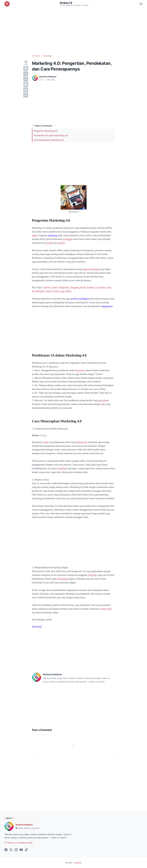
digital (35, 235)
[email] (26, 95)
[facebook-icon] (6, 850)
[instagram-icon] (16, 850)
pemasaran (82, 442)
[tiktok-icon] (26, 850)
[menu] (7, 4)
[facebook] (26, 68)
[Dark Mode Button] (141, 4)
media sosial (106, 609)
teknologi (92, 575)
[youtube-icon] (21, 850)
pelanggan (68, 239)
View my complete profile (18, 843)
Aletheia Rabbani (24, 825)
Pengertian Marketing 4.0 (46, 131)
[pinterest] (26, 90)
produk (49, 243)
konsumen (80, 370)
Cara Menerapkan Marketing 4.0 (49, 140)
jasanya (61, 243)
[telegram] (26, 84)
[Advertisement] (73, 31)
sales (103, 404)
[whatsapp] (26, 79)
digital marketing (91, 269)
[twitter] (26, 74)
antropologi (63, 579)
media (46, 442)
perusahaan (103, 400)
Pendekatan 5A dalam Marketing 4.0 (51, 135)
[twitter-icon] (11, 850)
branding (62, 468)
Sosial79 (66, 3)
